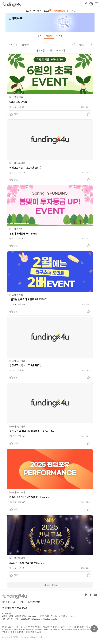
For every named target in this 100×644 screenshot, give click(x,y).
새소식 (49, 36)
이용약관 (21, 602)
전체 (39, 36)
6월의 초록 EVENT (19, 102)
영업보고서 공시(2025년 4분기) (25, 365)
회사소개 (5, 602)
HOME (28, 11)
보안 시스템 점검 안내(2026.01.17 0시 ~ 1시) (32, 431)
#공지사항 (40, 50)
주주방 (47, 11)
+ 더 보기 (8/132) (50, 585)
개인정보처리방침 (34, 602)
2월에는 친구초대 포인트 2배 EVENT (28, 299)
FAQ (13, 602)
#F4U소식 (60, 50)
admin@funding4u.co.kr (47, 619)
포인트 (91, 4)
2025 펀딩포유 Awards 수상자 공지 (27, 563)
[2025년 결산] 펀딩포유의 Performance (30, 497)
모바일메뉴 (96, 4)
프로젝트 (37, 11)
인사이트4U (59, 11)
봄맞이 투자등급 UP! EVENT (24, 233)
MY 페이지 (86, 4)
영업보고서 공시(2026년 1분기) (25, 168)
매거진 (59, 36)
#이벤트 (50, 50)
